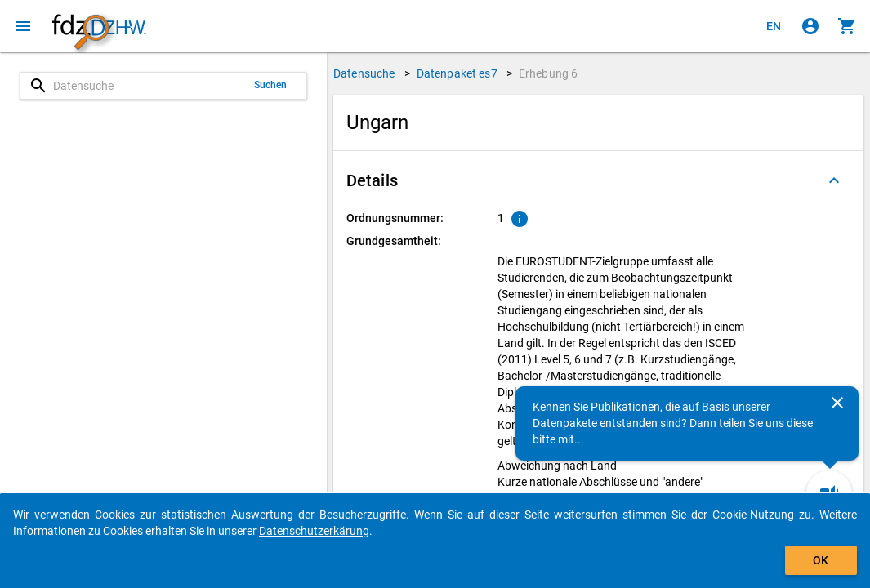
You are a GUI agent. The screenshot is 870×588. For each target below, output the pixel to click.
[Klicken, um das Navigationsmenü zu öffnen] (23, 26)
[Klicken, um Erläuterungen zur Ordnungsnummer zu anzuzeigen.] (520, 219)
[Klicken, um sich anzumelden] (810, 26)
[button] (598, 180)
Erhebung (548, 73)
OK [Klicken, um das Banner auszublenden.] (821, 560)
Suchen (271, 85)
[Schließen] (837, 403)
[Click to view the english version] (774, 26)
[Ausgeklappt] (834, 180)
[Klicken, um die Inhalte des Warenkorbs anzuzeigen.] (847, 26)
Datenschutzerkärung (314, 531)
